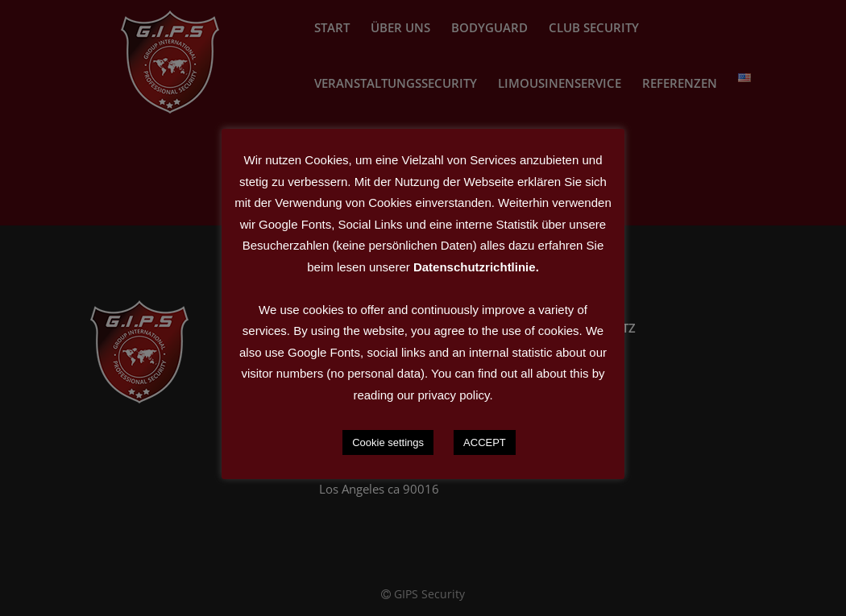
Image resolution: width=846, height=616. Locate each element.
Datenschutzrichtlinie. (476, 267)
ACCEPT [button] (485, 442)
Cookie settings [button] (388, 442)
